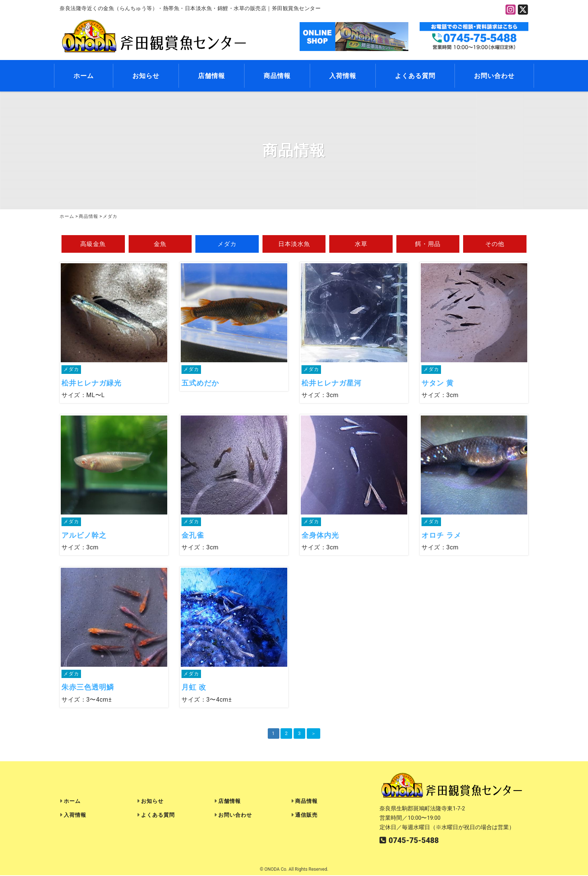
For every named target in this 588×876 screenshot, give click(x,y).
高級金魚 (93, 244)
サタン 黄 (438, 384)
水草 (361, 244)
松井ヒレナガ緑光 (91, 384)
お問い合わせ (494, 76)
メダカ (227, 244)
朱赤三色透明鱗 (88, 689)
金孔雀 (193, 536)
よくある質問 (415, 76)
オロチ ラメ (441, 536)
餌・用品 (428, 244)
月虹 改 (194, 689)
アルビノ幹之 (84, 536)
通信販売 (306, 816)
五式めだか (200, 384)
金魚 (160, 244)
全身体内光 (320, 536)
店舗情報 (211, 76)
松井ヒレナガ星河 (331, 384)
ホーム (84, 76)
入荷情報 (343, 76)
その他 (495, 244)
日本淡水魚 (294, 244)
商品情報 (277, 76)
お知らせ (146, 76)
